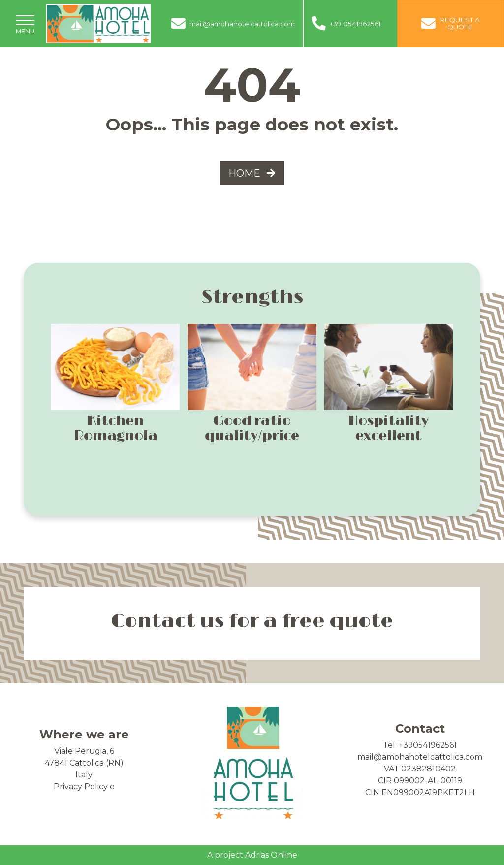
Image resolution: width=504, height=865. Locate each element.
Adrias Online (271, 855)
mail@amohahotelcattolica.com (420, 757)
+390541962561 (428, 745)
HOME (252, 173)
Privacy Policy (81, 786)
